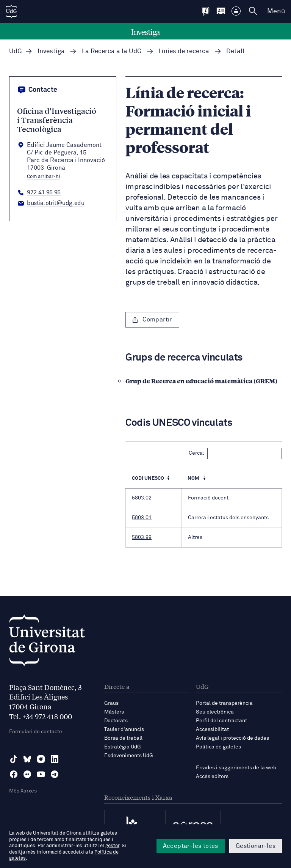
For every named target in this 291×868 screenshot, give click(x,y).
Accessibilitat (212, 729)
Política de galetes (218, 747)
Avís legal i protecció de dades (232, 738)
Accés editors (212, 777)
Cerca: (235, 454)
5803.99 (142, 537)
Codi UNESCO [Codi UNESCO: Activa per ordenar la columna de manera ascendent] (148, 478)
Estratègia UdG (123, 747)
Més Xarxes (23, 791)
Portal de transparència (224, 703)
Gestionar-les (256, 846)
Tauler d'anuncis (124, 729)
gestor (112, 846)
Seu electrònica (215, 712)
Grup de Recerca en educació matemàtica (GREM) (201, 381)
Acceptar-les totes (191, 846)
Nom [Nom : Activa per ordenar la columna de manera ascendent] (194, 478)
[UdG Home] (11, 11)
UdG (16, 51)
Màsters (114, 712)
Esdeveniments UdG (129, 756)
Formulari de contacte (36, 732)
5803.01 (142, 518)
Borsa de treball (123, 738)
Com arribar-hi (44, 177)
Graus (111, 703)
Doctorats (116, 721)
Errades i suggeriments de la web (236, 768)
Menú (276, 11)
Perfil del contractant (221, 721)
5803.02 (142, 498)
